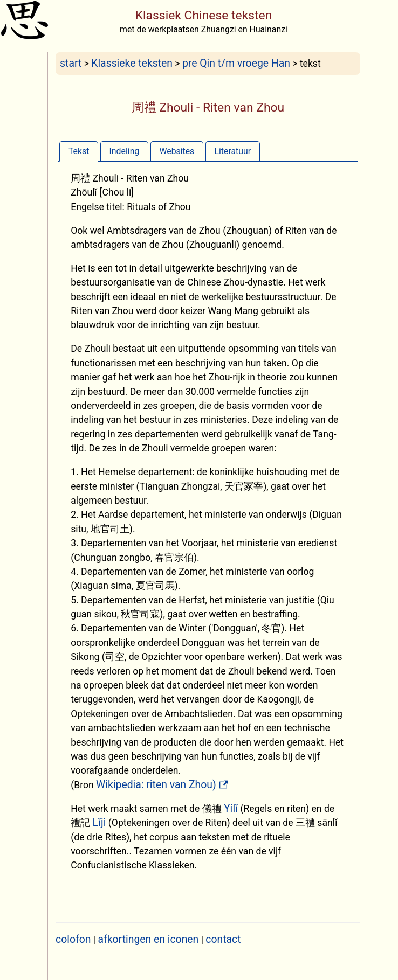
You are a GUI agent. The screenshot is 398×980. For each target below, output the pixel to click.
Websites (177, 151)
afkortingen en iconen (149, 939)
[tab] (79, 151)
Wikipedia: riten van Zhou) (156, 785)
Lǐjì (100, 822)
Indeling (125, 151)
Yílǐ (231, 808)
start (71, 63)
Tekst (79, 151)
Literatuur (232, 151)
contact (223, 939)
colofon (73, 939)
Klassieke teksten (132, 63)
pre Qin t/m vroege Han (236, 63)
